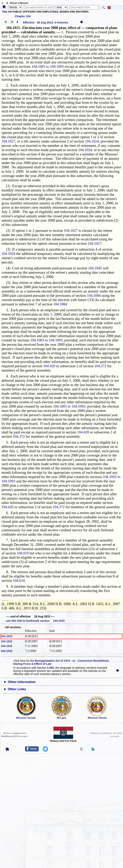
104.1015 (7, 636)
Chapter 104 (23, 16)
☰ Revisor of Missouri (16, 3)
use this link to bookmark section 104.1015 (35, 621)
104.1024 (92, 141)
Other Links (17, 689)
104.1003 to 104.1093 (48, 66)
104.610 (19, 581)
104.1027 (8, 141)
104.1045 (95, 268)
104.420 (49, 366)
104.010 (23, 553)
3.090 (50, 668)
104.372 (101, 366)
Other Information (22, 682)
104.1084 (94, 295)
